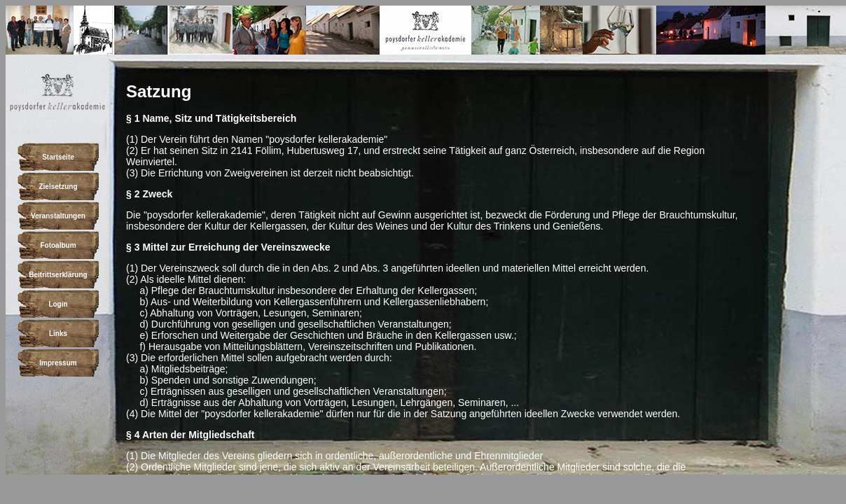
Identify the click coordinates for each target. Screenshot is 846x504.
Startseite (58, 157)
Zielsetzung (58, 187)
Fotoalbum (58, 245)
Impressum (58, 363)
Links (58, 334)
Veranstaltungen (58, 216)
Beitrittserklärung (58, 275)
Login (58, 304)
